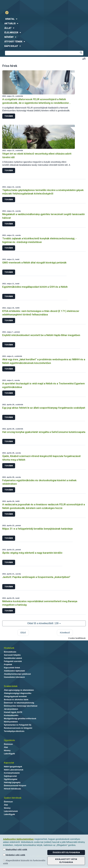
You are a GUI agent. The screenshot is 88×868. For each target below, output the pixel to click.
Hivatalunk (9, 648)
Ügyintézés (9, 740)
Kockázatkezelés (11, 715)
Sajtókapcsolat (10, 776)
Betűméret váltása (84, 59)
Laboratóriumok (11, 811)
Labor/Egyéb (9, 754)
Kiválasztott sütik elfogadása (66, 861)
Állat (6, 747)
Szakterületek (11, 686)
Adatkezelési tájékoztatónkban (18, 839)
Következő (65, 633)
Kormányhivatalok (12, 773)
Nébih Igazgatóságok (13, 767)
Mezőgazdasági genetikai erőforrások (20, 719)
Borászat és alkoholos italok (16, 700)
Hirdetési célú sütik (14, 855)
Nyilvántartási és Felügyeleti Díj (18, 725)
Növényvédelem (11, 722)
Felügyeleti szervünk (13, 661)
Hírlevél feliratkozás (12, 789)
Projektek (8, 665)
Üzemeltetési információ (14, 677)
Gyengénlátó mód (8, 13)
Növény (7, 751)
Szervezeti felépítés (12, 655)
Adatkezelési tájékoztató (14, 671)
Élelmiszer (8, 744)
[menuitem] (44, 19)
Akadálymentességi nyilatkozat (17, 674)
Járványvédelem (11, 709)
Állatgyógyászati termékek (15, 696)
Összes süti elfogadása (66, 852)
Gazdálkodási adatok (13, 658)
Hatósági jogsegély (12, 782)
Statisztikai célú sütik (15, 850)
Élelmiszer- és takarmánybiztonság (19, 703)
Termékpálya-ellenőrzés (14, 731)
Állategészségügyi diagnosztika (18, 693)
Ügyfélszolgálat (11, 779)
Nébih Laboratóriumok (14, 770)
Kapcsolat (9, 763)
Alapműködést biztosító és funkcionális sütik (24, 862)
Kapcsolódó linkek (12, 668)
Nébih (22, 5)
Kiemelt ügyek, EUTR (13, 712)
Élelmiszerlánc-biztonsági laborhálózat (21, 706)
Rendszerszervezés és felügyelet (18, 728)
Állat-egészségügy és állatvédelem (19, 690)
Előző (23, 633)
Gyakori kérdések (13, 798)
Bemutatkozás (10, 652)
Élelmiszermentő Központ (15, 786)
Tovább (9, 116)
